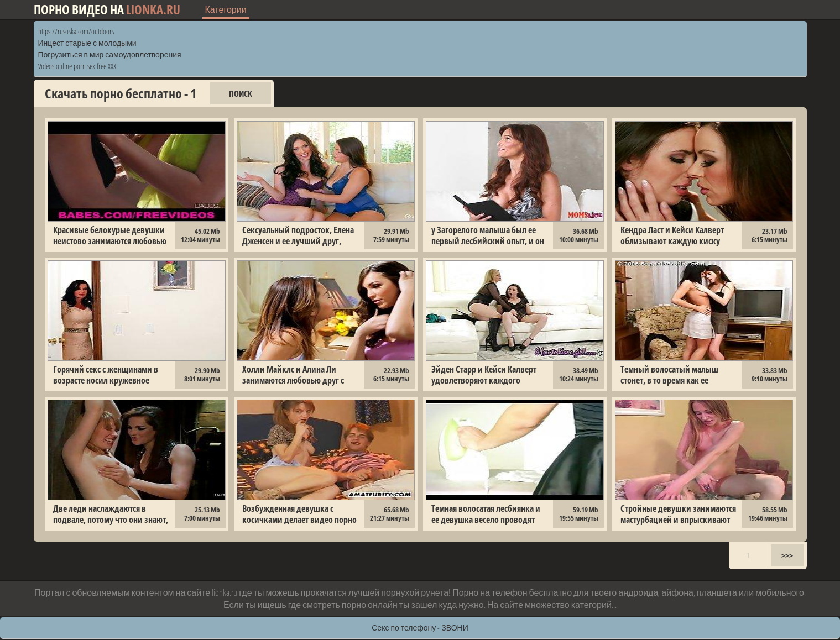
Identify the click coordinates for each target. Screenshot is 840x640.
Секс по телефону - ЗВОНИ (420, 628)
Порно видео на (107, 10)
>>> (787, 555)
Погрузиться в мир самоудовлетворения (110, 54)
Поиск (241, 93)
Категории (226, 9)
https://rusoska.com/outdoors (76, 31)
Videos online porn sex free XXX (77, 66)
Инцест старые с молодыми (87, 43)
